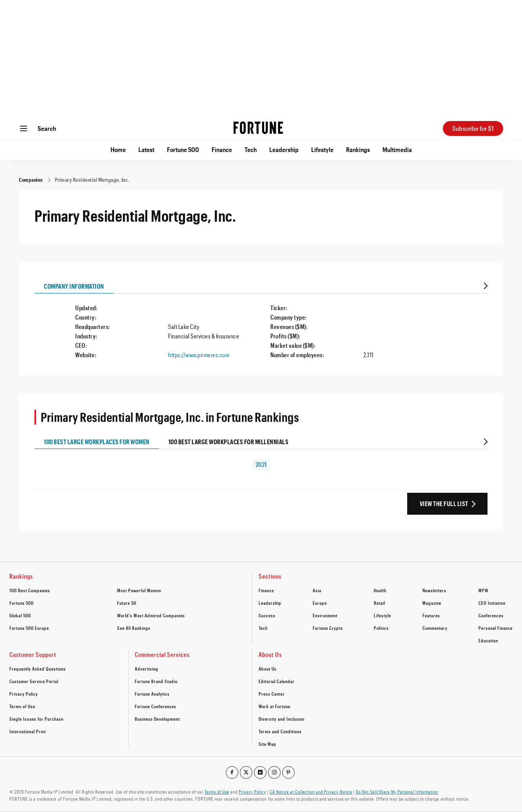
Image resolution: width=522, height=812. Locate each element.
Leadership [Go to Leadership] (284, 149)
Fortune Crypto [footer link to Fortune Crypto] (328, 628)
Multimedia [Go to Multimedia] (397, 149)
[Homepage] (258, 128)
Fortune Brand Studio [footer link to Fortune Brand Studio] (156, 681)
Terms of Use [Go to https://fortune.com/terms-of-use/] (217, 792)
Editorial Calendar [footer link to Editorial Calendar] (277, 681)
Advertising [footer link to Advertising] (147, 669)
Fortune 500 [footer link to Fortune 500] (22, 603)
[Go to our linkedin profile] (260, 772)
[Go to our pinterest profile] (288, 772)
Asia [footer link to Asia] (317, 590)
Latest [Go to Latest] (146, 149)
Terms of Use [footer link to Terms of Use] (22, 706)
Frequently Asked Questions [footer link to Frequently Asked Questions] (38, 669)
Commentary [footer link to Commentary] (435, 628)
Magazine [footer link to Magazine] (432, 603)
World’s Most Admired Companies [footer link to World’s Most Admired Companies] (151, 615)
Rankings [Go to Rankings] (358, 149)
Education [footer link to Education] (488, 640)
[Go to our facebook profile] (232, 772)
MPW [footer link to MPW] (483, 590)
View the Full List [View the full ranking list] (444, 504)
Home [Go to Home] (118, 149)
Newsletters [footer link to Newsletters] (434, 590)
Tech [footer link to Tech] (263, 628)
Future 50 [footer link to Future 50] (127, 603)
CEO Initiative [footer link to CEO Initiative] (492, 603)
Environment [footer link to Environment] (325, 615)
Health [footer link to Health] (380, 590)
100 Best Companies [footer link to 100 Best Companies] (30, 590)
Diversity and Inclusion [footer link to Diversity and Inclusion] (282, 719)
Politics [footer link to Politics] (381, 628)
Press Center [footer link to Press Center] (272, 694)
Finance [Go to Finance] (222, 149)
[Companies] (31, 180)
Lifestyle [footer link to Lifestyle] (382, 615)
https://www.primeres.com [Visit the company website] (199, 355)
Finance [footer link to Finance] (266, 590)
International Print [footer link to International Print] (28, 731)
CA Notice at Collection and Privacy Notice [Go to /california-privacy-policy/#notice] (311, 792)
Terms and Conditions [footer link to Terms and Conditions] (280, 731)
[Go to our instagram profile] (274, 772)
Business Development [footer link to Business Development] (157, 719)
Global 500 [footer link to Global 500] (20, 615)
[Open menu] (24, 128)
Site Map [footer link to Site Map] (267, 744)
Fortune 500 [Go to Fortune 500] (183, 149)
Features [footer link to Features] (431, 615)
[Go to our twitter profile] (246, 772)
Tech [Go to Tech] (251, 149)
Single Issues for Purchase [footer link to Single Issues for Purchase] (36, 719)
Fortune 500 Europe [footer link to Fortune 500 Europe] (29, 628)
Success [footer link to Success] (267, 615)
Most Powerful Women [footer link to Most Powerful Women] (139, 590)
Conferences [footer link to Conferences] (491, 615)
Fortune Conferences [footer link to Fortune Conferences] (156, 706)
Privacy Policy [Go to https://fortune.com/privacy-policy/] (252, 792)
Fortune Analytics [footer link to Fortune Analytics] (152, 694)
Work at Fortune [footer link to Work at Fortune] (275, 706)
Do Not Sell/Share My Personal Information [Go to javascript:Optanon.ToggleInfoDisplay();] (397, 792)
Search (47, 128)
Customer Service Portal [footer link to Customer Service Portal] (34, 681)
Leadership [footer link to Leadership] (270, 603)
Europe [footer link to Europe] (320, 603)
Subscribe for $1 (473, 128)
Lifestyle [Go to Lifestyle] (322, 149)
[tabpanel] (261, 327)
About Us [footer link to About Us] (268, 669)
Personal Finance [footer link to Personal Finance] (496, 628)
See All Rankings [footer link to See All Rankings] (134, 628)
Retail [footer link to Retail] (380, 603)
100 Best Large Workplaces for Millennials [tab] (229, 442)
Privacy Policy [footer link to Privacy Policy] (24, 694)
